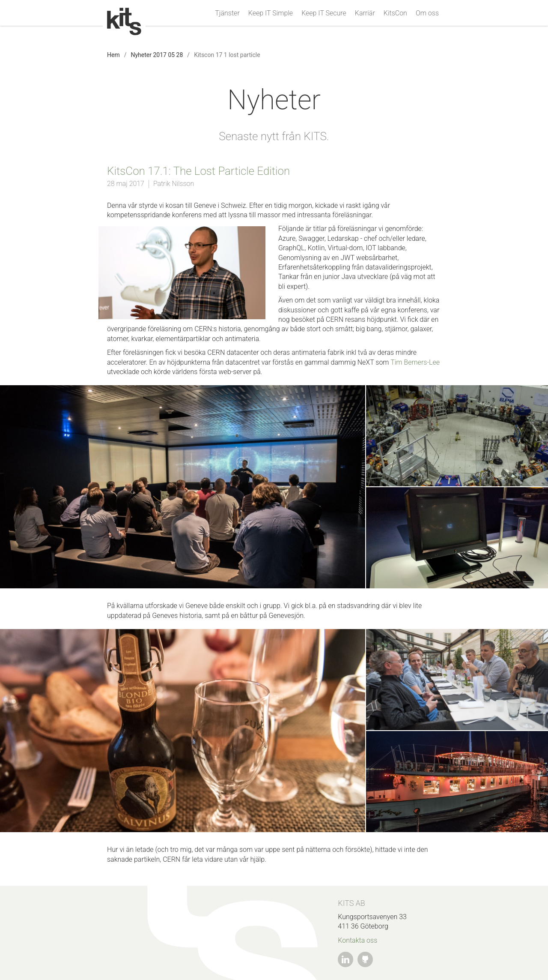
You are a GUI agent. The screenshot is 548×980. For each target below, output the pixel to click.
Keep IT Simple (271, 13)
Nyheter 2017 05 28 (157, 55)
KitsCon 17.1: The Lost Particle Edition (198, 171)
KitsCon (395, 13)
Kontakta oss (357, 940)
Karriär (365, 13)
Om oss (427, 13)
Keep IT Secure (324, 13)
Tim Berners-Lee (415, 362)
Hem (113, 55)
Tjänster (227, 13)
